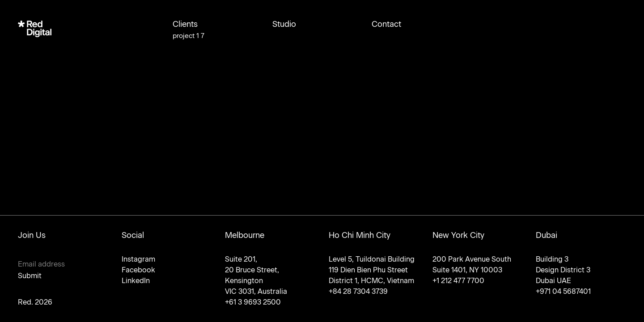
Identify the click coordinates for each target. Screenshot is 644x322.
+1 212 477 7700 (458, 281)
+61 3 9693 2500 (253, 302)
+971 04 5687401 (563, 291)
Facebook (138, 270)
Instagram (138, 259)
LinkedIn (136, 281)
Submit (30, 276)
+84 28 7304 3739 (358, 291)
